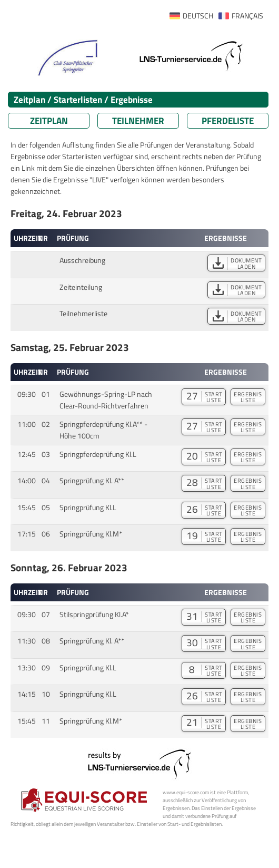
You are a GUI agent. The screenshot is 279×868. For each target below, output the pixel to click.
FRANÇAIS (247, 16)
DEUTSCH (198, 16)
